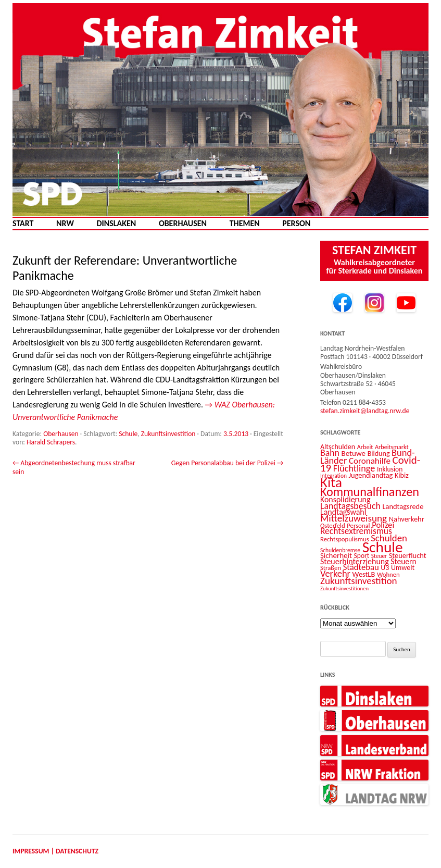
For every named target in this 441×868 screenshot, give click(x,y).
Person (296, 224)
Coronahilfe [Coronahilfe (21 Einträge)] (370, 461)
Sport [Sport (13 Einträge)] (362, 556)
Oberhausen (183, 224)
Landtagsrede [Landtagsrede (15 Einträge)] (403, 506)
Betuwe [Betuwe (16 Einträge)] (354, 453)
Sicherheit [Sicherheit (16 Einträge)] (336, 555)
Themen (245, 224)
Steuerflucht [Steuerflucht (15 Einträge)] (408, 555)
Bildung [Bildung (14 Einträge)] (379, 454)
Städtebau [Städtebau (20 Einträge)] (361, 567)
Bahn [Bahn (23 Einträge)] (330, 453)
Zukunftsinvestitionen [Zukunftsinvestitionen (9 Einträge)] (344, 588)
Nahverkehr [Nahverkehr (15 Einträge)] (407, 519)
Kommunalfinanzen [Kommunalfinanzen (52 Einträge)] (370, 492)
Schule (128, 434)
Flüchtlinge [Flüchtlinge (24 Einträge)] (354, 468)
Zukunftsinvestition (168, 434)
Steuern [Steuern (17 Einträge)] (403, 561)
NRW (65, 224)
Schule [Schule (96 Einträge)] (383, 547)
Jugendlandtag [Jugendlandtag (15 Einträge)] (371, 475)
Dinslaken (116, 224)
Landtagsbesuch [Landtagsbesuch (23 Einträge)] (350, 506)
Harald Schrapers (51, 442)
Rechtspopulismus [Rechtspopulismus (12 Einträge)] (345, 539)
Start (23, 224)
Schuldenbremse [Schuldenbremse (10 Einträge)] (340, 550)
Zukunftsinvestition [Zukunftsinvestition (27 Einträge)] (359, 581)
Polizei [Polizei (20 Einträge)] (383, 525)
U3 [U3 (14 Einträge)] (385, 568)
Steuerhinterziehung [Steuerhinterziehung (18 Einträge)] (355, 561)
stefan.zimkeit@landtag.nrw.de (365, 411)
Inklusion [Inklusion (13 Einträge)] (390, 469)
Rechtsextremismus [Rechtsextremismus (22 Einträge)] (356, 531)
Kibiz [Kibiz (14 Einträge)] (402, 475)
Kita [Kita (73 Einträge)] (331, 482)
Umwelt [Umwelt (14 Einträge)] (403, 568)
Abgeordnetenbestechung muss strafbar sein (74, 467)
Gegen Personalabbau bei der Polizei (227, 463)
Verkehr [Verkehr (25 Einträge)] (335, 573)
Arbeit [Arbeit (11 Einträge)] (365, 447)
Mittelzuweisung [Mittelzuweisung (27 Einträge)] (354, 518)
